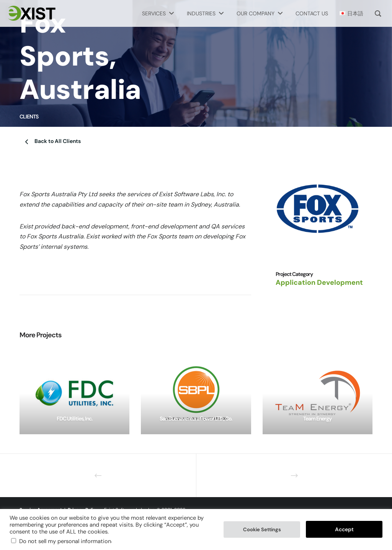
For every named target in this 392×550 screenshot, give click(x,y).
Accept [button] (344, 529)
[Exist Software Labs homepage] (31, 13)
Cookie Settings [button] (262, 529)
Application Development (319, 282)
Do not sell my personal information (65, 541)
